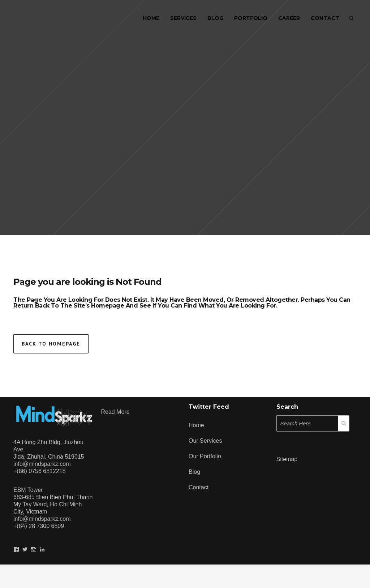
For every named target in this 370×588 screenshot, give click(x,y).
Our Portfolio (205, 456)
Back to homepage (51, 344)
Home (196, 425)
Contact (199, 487)
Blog (194, 472)
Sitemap (287, 459)
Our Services (205, 441)
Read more (115, 412)
